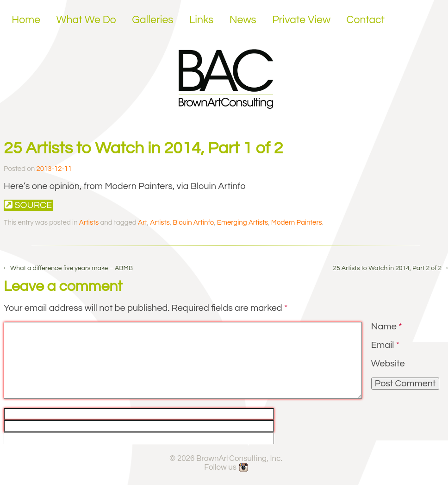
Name (387, 327)
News (243, 20)
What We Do (86, 20)
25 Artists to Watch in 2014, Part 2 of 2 (390, 268)
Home (26, 20)
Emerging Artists (243, 223)
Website (388, 364)
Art (143, 223)
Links (201, 20)
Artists (89, 223)
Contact (366, 20)
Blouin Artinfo (193, 223)
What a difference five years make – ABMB (68, 268)
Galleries (152, 20)
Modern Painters (297, 223)
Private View (301, 20)
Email (385, 345)
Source (28, 205)
